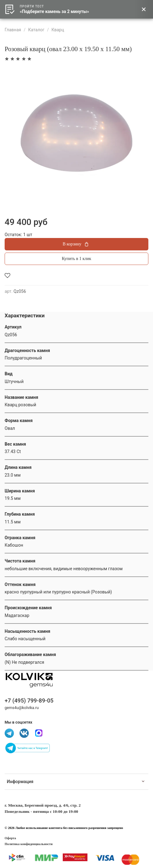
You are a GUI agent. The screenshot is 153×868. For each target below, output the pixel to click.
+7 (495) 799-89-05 (29, 701)
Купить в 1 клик (76, 259)
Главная (13, 30)
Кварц (58, 30)
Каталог (36, 30)
